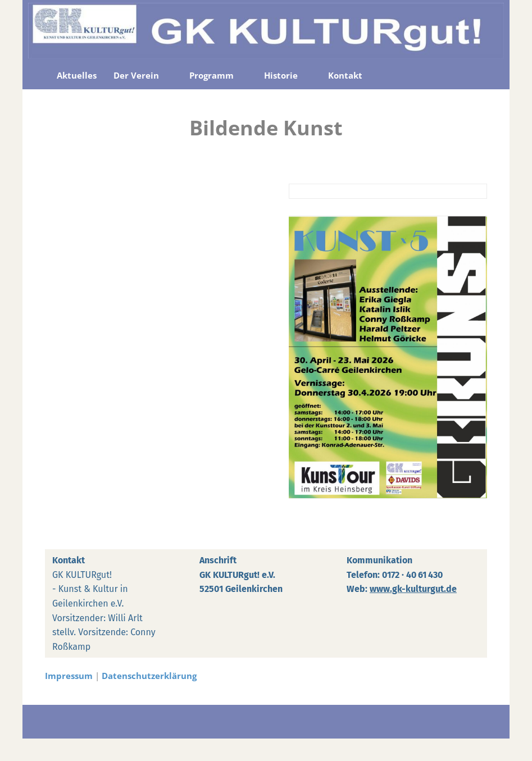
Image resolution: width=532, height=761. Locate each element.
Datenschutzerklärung (149, 676)
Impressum (69, 676)
